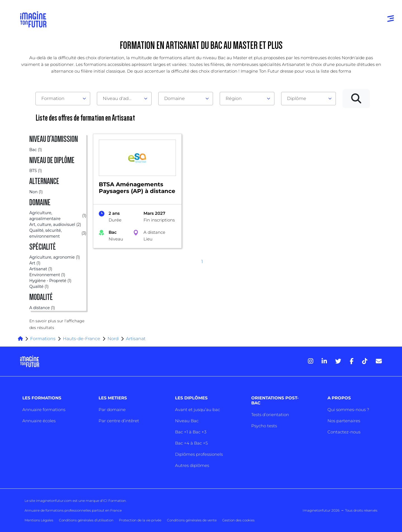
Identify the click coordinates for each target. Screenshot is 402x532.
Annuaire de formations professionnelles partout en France (73, 510)
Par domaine (112, 410)
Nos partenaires (344, 421)
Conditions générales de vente (192, 520)
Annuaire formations (44, 410)
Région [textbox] (234, 98)
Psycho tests (264, 426)
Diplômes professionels (199, 454)
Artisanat (136, 339)
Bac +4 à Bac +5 (191, 443)
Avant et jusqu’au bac (198, 410)
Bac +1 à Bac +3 (191, 432)
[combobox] (63, 99)
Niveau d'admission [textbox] (122, 98)
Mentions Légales (39, 520)
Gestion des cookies (238, 520)
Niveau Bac (187, 421)
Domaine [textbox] (174, 98)
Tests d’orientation (270, 415)
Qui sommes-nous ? (348, 410)
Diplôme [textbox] (297, 98)
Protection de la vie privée (140, 520)
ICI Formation (114, 501)
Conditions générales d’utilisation (86, 520)
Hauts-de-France (82, 339)
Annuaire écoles (39, 421)
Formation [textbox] (53, 98)
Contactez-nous (344, 432)
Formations (43, 339)
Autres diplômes (192, 465)
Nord (113, 339)
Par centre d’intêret (119, 421)
